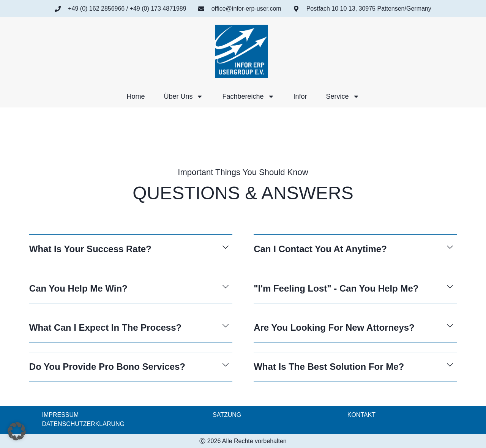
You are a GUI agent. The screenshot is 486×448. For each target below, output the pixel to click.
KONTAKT (361, 415)
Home (136, 96)
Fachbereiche (248, 96)
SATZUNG (227, 415)
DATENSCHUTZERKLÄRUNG (84, 424)
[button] (131, 254)
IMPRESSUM (61, 415)
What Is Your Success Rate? (90, 249)
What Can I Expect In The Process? (105, 327)
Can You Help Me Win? (78, 288)
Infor (300, 96)
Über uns (183, 96)
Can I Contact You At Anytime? (320, 249)
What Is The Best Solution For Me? (329, 367)
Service (343, 96)
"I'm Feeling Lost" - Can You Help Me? (336, 288)
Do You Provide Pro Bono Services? (107, 367)
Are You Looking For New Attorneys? (334, 327)
